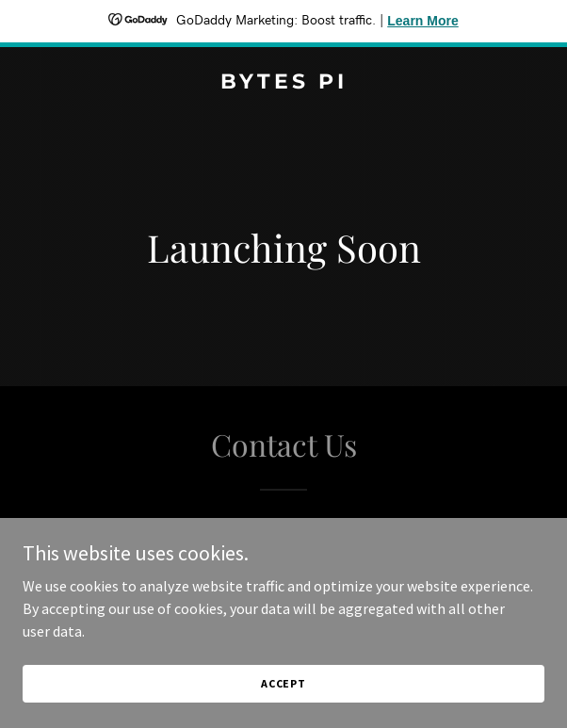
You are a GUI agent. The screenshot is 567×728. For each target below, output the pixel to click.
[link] (283, 83)
